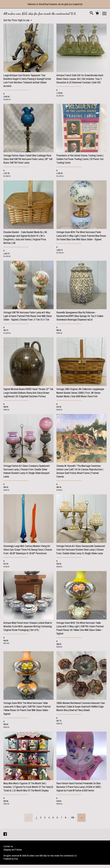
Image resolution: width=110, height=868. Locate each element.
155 (73, 817)
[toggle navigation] (104, 13)
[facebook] (5, 834)
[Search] (92, 13)
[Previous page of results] (29, 818)
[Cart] (97, 14)
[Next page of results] (81, 818)
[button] (22, 20)
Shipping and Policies (13, 850)
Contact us (8, 846)
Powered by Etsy (11, 859)
